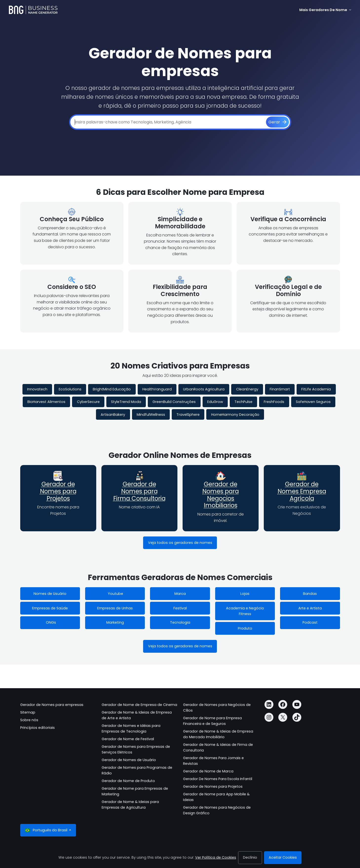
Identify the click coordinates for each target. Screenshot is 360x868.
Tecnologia (180, 622)
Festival (180, 608)
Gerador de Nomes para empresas (52, 705)
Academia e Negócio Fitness (245, 611)
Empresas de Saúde (50, 608)
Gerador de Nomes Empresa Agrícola (302, 491)
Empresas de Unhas (115, 608)
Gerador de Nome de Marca (208, 771)
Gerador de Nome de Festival (128, 739)
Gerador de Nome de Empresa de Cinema (139, 705)
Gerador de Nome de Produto (128, 781)
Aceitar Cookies (283, 857)
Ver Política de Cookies (216, 857)
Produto (245, 628)
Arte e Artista (310, 608)
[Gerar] (277, 122)
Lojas (245, 594)
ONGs (50, 622)
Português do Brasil (47, 830)
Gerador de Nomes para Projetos (58, 491)
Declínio (250, 857)
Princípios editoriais (38, 728)
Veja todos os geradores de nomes (180, 543)
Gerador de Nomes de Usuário (129, 760)
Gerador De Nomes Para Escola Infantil (218, 779)
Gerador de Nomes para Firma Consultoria (139, 491)
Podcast (310, 622)
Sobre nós (29, 720)
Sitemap (28, 712)
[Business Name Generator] (33, 10)
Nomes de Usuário (50, 594)
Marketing (115, 622)
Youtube (115, 594)
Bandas (310, 594)
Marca (180, 594)
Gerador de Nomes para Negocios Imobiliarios (221, 495)
